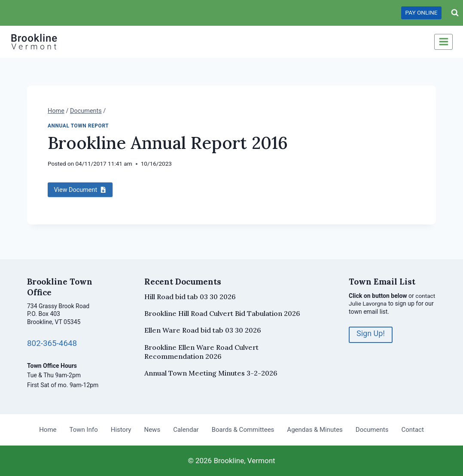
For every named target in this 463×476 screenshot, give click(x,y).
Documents (372, 430)
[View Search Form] (455, 13)
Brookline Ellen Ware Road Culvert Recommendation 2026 (201, 352)
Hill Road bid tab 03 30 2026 (190, 297)
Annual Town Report (78, 126)
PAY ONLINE (422, 12)
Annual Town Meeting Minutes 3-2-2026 (211, 373)
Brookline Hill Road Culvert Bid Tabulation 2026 (222, 313)
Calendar (186, 430)
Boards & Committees (243, 430)
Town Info (84, 430)
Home (48, 430)
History (121, 430)
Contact (412, 430)
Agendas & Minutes (315, 430)
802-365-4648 (53, 343)
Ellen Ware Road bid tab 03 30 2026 (203, 330)
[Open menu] (443, 42)
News (152, 430)
